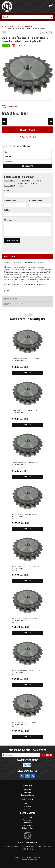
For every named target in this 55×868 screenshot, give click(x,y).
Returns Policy (27, 823)
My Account (27, 790)
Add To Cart (27, 130)
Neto (36, 859)
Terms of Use (27, 817)
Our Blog (28, 806)
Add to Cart (27, 373)
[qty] (27, 152)
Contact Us (27, 809)
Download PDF (10, 107)
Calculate (28, 166)
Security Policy (28, 825)
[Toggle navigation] (44, 6)
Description (10, 257)
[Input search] (25, 17)
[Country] (27, 157)
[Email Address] (21, 755)
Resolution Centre (28, 795)
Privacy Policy (27, 820)
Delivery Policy (27, 828)
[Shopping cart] (50, 6)
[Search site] (51, 17)
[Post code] (27, 161)
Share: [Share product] (47, 32)
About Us (28, 803)
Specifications (11, 299)
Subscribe (47, 755)
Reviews (14, 304)
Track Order (28, 792)
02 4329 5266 (28, 849)
